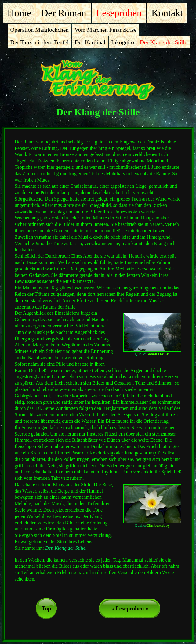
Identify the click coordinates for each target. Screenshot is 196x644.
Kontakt (167, 13)
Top (46, 608)
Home (19, 13)
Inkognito (123, 42)
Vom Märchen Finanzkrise (105, 30)
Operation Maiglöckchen (40, 30)
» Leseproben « (130, 608)
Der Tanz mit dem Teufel (40, 42)
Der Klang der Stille (163, 42)
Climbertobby (158, 526)
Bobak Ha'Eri (158, 354)
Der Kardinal (90, 42)
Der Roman (64, 13)
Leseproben (119, 13)
